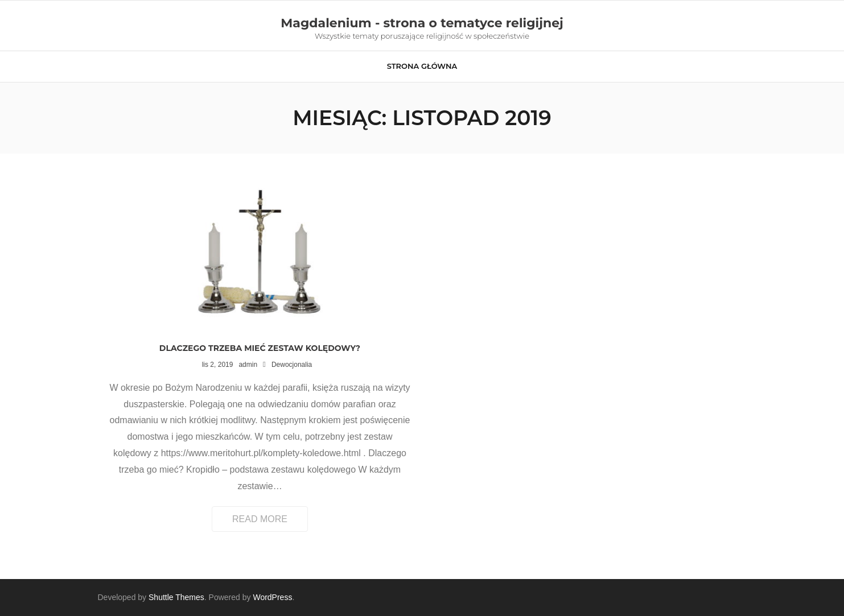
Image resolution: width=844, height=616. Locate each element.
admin (248, 365)
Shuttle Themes (176, 597)
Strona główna (422, 66)
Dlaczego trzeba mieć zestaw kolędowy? (260, 348)
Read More (260, 519)
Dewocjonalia (292, 365)
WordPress (272, 597)
